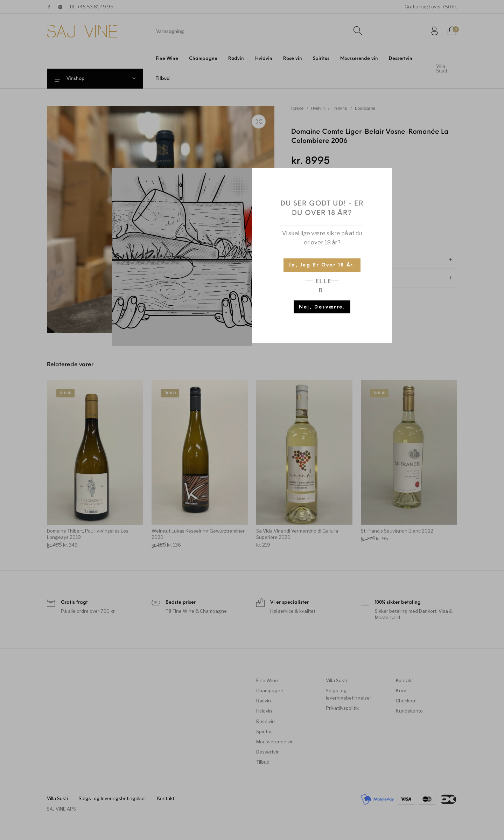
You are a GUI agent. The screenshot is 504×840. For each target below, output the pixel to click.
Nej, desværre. (322, 307)
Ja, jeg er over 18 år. (322, 265)
